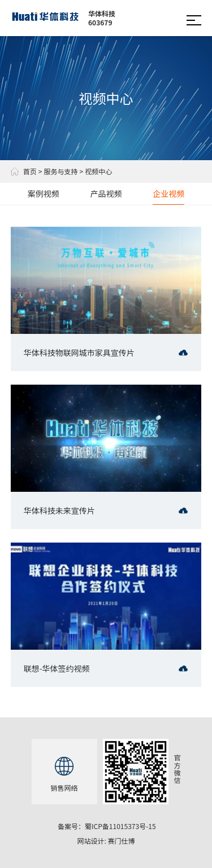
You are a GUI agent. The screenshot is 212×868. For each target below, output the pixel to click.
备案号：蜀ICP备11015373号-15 (107, 826)
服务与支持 (60, 171)
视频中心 (98, 171)
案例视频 (44, 193)
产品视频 (106, 193)
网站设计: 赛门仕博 (106, 841)
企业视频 (168, 193)
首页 (24, 171)
